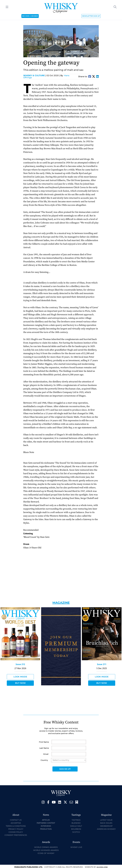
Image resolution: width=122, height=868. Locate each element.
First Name (44, 742)
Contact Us (16, 820)
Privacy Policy (16, 829)
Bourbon (76, 829)
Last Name (44, 748)
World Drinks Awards (46, 847)
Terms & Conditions (16, 826)
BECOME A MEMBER (30, 16)
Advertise (16, 823)
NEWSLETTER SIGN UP (91, 16)
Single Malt (76, 826)
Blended (76, 823)
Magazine (61, 603)
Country (44, 760)
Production (46, 829)
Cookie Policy (16, 832)
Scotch (76, 832)
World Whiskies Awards (46, 850)
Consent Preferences (16, 835)
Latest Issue (106, 820)
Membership (106, 826)
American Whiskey (106, 829)
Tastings (76, 820)
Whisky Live (76, 847)
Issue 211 (102, 664)
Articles (46, 820)
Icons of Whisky (46, 853)
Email (46, 754)
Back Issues (106, 823)
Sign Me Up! (65, 769)
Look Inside (20, 677)
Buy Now (20, 683)
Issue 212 (20, 664)
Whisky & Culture (35, 75)
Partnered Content (46, 823)
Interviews (46, 826)
